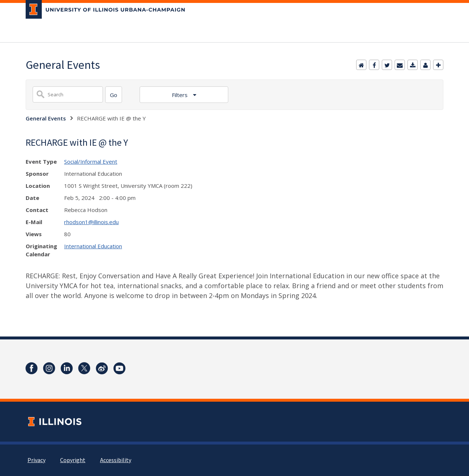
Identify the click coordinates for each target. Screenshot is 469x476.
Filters (180, 95)
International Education (93, 246)
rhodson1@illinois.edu (91, 222)
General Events (46, 118)
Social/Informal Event (91, 161)
